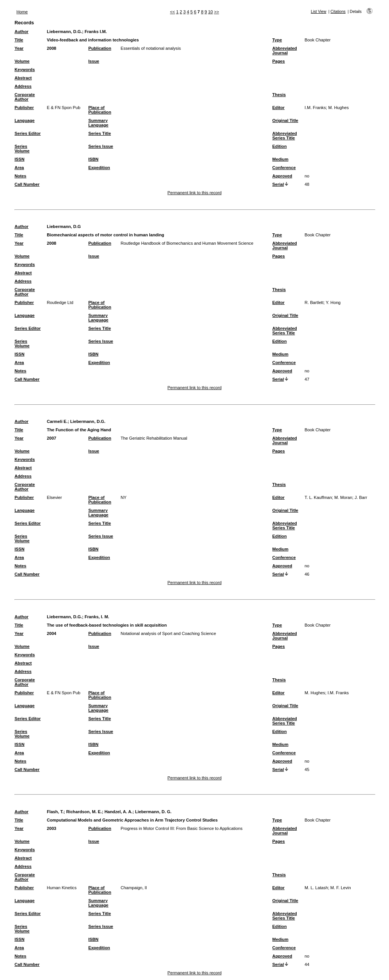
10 (210, 12)
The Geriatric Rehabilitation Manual (154, 438)
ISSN (19, 159)
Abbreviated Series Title (285, 136)
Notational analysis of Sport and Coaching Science (168, 633)
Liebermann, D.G (64, 226)
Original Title (285, 120)
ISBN (93, 159)
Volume (22, 61)
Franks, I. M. (97, 617)
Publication (100, 48)
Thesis (279, 95)
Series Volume (22, 149)
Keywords (25, 70)
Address (23, 86)
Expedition (99, 168)
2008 (51, 48)
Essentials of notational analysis (151, 48)
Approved (282, 176)
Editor (278, 108)
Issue (94, 61)
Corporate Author (25, 97)
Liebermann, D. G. (153, 812)
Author (21, 32)
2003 (51, 828)
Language (25, 120)
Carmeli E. (57, 421)
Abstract (23, 78)
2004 (51, 633)
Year (19, 48)
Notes (20, 176)
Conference (284, 168)
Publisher (24, 108)
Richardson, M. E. (84, 812)
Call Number (27, 184)
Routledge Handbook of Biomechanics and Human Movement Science (187, 243)
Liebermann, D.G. (64, 32)
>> (216, 12)
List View (319, 12)
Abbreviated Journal (285, 51)
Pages (279, 61)
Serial (278, 184)
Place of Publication (100, 110)
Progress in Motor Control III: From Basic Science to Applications (181, 828)
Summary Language (98, 123)
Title (19, 40)
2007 (51, 438)
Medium (280, 159)
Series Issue (100, 146)
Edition (280, 146)
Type (277, 40)
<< (173, 12)
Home (22, 12)
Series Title (100, 133)
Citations (338, 12)
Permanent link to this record (194, 193)
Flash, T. (55, 812)
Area (19, 168)
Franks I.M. (96, 32)
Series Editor (28, 133)
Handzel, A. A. (119, 812)
